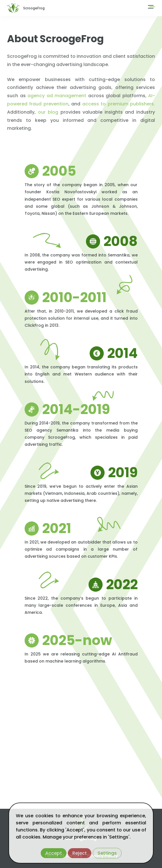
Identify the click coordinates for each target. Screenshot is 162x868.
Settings (107, 853)
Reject (80, 853)
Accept (54, 853)
